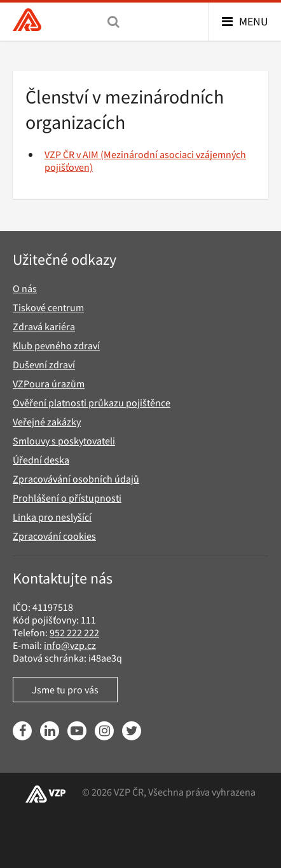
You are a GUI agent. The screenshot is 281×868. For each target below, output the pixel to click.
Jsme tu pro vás (65, 690)
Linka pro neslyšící (52, 517)
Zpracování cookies (54, 536)
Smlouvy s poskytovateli (64, 441)
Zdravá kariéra (44, 326)
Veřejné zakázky (47, 422)
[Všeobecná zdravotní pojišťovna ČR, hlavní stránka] (27, 21)
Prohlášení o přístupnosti (67, 498)
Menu (254, 21)
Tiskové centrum (48, 307)
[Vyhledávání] (113, 22)
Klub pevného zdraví (56, 345)
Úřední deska (41, 460)
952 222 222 (74, 632)
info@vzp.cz (70, 645)
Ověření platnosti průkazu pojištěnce (92, 403)
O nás (25, 288)
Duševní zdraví (44, 364)
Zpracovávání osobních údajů (76, 479)
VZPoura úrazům (49, 384)
